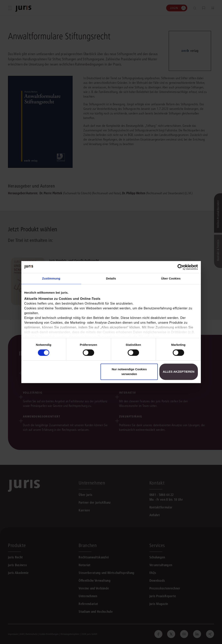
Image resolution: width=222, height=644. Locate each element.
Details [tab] (111, 278)
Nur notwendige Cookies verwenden (129, 372)
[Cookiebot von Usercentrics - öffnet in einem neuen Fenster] (180, 267)
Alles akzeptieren (179, 372)
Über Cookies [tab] (171, 278)
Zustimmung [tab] (51, 278)
